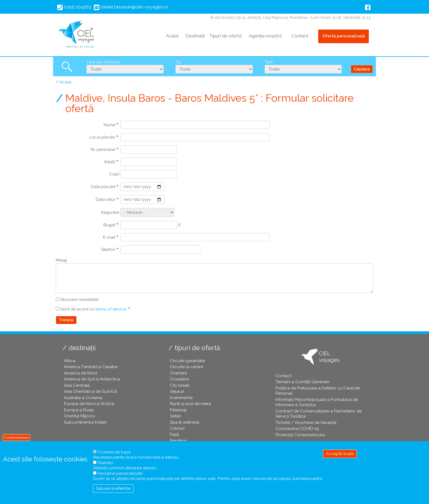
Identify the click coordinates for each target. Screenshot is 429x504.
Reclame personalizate (120, 473)
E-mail (109, 237)
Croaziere (179, 379)
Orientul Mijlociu (79, 416)
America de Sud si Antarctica (92, 379)
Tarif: (269, 62)
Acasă (172, 36)
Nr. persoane (103, 150)
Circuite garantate (187, 361)
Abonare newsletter (80, 300)
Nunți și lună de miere (191, 404)
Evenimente (181, 398)
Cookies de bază (114, 452)
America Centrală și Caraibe (91, 367)
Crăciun (177, 428)
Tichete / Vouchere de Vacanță (306, 423)
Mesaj (61, 260)
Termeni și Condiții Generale (302, 382)
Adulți (110, 162)
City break (180, 385)
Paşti (174, 435)
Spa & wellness (185, 422)
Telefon (108, 250)
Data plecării (103, 187)
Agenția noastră (265, 36)
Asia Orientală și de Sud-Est (90, 391)
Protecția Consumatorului (300, 435)
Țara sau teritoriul (103, 62)
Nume (109, 125)
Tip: (179, 62)
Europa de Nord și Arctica (89, 404)
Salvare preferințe (113, 488)
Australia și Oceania (83, 398)
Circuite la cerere (186, 367)
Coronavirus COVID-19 (297, 429)
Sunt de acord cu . (94, 309)
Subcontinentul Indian (85, 422)
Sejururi (177, 391)
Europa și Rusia (79, 410)
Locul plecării (102, 137)
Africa (70, 361)
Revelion (178, 441)
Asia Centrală (77, 385)
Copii (114, 174)
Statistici (106, 463)
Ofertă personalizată (344, 36)
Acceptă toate (340, 454)
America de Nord (81, 373)
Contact (300, 36)
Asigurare (110, 212)
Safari (175, 416)
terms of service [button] (111, 309)
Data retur (105, 200)
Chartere (178, 373)
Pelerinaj (178, 410)
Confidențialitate (16, 437)
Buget (109, 225)
